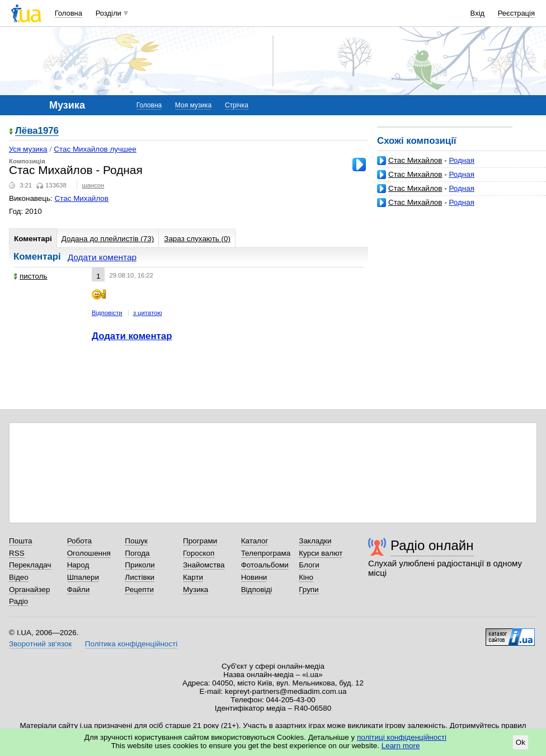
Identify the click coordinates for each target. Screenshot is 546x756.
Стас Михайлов (415, 160)
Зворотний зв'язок (40, 644)
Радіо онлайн (432, 545)
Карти (193, 577)
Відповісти (107, 313)
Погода (137, 553)
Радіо (18, 601)
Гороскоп (199, 553)
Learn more (401, 746)
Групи (309, 590)
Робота (79, 541)
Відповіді (257, 590)
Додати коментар (102, 257)
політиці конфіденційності (402, 737)
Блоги (309, 565)
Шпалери (83, 577)
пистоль (30, 276)
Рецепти (139, 590)
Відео (19, 577)
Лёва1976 (37, 131)
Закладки (315, 541)
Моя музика (193, 105)
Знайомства (204, 565)
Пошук (136, 541)
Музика (196, 590)
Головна (69, 13)
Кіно (306, 577)
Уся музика (28, 149)
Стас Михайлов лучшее (95, 149)
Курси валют (321, 553)
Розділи (109, 13)
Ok (521, 742)
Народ (78, 565)
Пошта (20, 541)
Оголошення (89, 553)
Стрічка (237, 105)
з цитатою (148, 313)
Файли (79, 590)
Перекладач (30, 565)
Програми (200, 541)
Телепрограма (266, 553)
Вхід (478, 13)
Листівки (140, 577)
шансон (93, 185)
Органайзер (29, 590)
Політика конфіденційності (131, 644)
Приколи (140, 565)
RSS (17, 553)
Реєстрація (516, 13)
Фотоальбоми (265, 565)
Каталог (255, 541)
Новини (254, 577)
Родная (462, 160)
